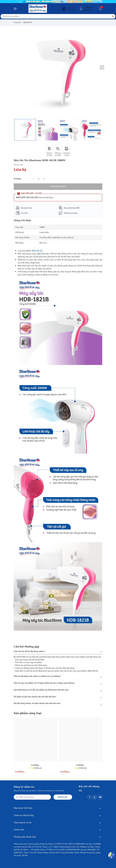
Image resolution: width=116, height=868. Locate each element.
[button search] (113, 16)
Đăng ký (63, 797)
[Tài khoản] (86, 9)
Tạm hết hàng (58, 187)
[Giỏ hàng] (100, 9)
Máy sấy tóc (37, 251)
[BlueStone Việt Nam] (38, 9)
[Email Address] (32, 797)
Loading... (36, 765)
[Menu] (15, 9)
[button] (102, 67)
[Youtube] (100, 797)
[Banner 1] (58, 2)
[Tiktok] (95, 797)
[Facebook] (90, 797)
